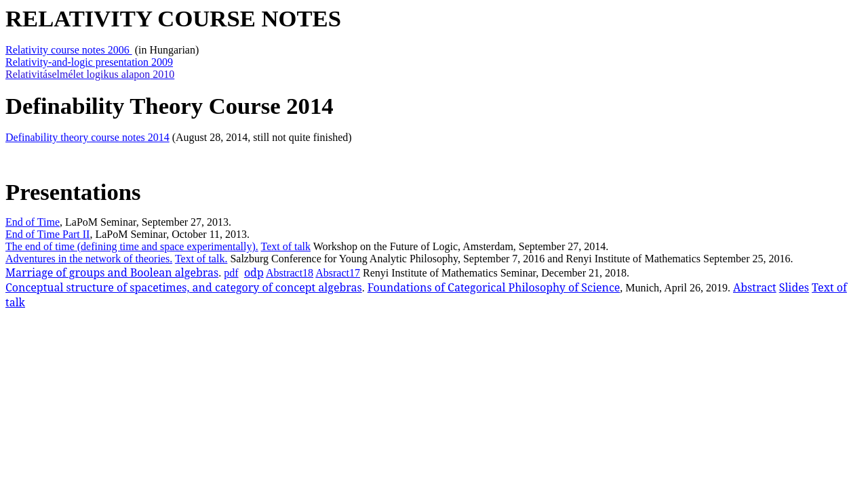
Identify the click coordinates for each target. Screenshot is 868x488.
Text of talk (285, 246)
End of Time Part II (47, 234)
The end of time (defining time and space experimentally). (132, 246)
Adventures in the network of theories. (89, 259)
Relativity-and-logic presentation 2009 (89, 62)
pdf (231, 273)
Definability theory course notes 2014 (87, 137)
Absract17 (338, 273)
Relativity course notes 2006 (69, 50)
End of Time (33, 222)
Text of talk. (201, 259)
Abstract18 (290, 273)
